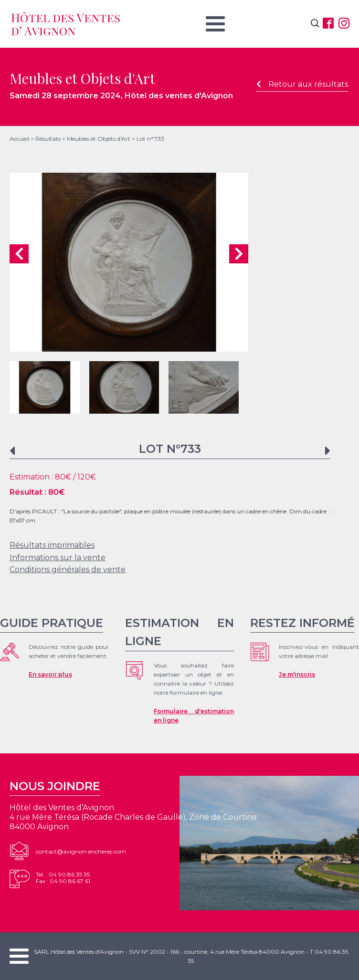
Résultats (48, 139)
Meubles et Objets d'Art (99, 139)
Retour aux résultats (302, 84)
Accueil (19, 139)
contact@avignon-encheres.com (81, 851)
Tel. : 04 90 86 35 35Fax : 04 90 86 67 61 (63, 878)
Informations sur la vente (58, 558)
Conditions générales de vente (68, 569)
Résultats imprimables (52, 545)
